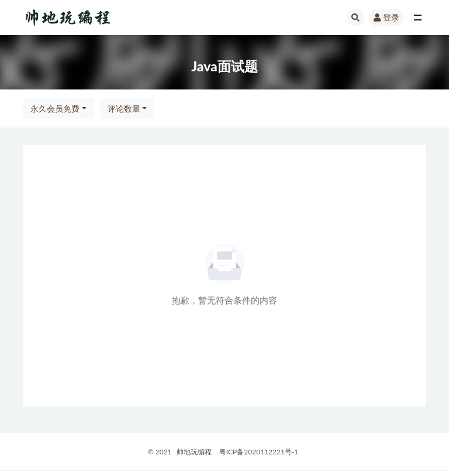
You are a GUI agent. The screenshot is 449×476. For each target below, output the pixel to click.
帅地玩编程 (194, 452)
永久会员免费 (55, 108)
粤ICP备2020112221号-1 (259, 452)
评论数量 (124, 108)
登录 (386, 17)
